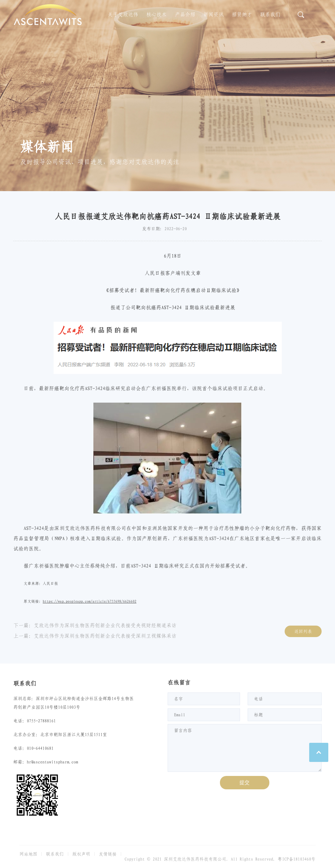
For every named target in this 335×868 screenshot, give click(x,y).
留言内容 (183, 730)
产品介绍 (185, 14)
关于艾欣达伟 (123, 14)
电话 (259, 699)
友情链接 (108, 854)
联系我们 (270, 14)
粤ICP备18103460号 (297, 859)
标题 (259, 715)
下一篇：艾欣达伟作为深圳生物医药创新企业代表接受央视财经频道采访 (95, 625)
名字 (178, 699)
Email (180, 715)
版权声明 (81, 854)
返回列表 (303, 631)
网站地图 (28, 854)
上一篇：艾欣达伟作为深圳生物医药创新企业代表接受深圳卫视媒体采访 (95, 636)
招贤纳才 (242, 14)
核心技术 (157, 14)
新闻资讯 (214, 14)
